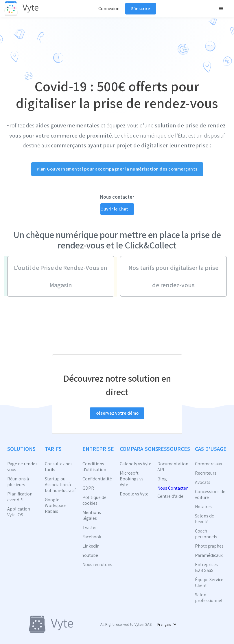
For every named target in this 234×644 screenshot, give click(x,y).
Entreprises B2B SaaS (206, 568)
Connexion (109, 9)
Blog (162, 479)
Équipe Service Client (209, 583)
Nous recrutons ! (97, 568)
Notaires (203, 507)
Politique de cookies (94, 500)
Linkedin (91, 546)
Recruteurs (206, 473)
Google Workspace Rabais (56, 506)
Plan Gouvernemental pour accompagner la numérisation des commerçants (117, 169)
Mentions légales (92, 515)
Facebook (92, 537)
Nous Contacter (173, 488)
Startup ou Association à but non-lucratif (60, 485)
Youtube (90, 555)
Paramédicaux (209, 555)
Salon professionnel (209, 598)
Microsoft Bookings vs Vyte (132, 479)
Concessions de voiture (210, 495)
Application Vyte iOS (19, 512)
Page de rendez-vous (23, 467)
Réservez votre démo (117, 413)
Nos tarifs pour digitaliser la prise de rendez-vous (173, 276)
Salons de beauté (204, 519)
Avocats (203, 482)
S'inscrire (141, 9)
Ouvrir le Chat (114, 209)
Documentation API (173, 467)
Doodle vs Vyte (134, 494)
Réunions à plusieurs (18, 482)
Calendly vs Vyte (136, 464)
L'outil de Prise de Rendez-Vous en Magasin (61, 276)
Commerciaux (209, 464)
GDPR (88, 488)
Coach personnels (206, 534)
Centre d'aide (170, 496)
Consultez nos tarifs (59, 467)
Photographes (209, 546)
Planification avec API (20, 497)
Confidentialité (97, 479)
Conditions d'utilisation (94, 467)
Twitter (90, 528)
